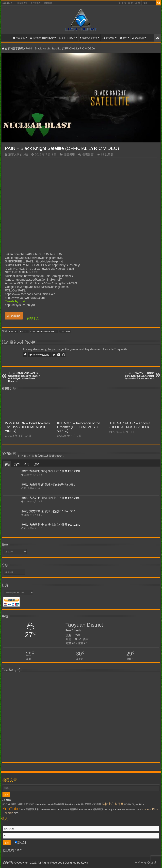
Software (65, 809)
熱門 (17, 464)
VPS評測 (96, 804)
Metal (14, 331)
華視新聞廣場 (32, 809)
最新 (7, 464)
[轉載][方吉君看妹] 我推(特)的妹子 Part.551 (48, 485)
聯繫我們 (48, 3)
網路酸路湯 (98, 809)
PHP (23, 809)
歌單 (123, 38)
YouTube (66, 331)
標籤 (36, 464)
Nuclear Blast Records (44, 331)
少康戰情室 (22, 804)
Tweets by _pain (16, 301)
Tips (90, 809)
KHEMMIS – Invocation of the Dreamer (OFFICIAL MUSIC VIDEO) (79, 427)
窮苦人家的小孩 (18, 155)
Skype (135, 804)
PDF (5, 804)
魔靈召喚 (74, 809)
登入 (37, 456)
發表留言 (88, 155)
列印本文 (33, 319)
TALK (141, 804)
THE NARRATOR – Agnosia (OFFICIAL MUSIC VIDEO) (130, 425)
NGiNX (128, 804)
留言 (27, 464)
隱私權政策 (22, 3)
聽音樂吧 (18, 49)
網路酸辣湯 (59, 804)
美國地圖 (108, 38)
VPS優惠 (12, 804)
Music (24, 331)
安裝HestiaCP (67, 38)
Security (108, 809)
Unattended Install (44, 804)
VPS (138, 809)
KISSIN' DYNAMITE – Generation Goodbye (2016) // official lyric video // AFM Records (24, 377)
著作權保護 (36, 3)
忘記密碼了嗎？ (12, 850)
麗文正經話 (86, 804)
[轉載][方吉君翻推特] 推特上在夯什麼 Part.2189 (51, 525)
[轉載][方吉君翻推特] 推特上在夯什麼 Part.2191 (51, 471)
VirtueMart (130, 809)
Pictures (83, 809)
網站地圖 (138, 38)
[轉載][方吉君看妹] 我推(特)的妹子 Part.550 (48, 511)
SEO (16, 813)
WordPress (45, 809)
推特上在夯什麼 (113, 804)
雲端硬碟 (19, 38)
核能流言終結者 (89, 38)
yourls (77, 804)
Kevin (85, 863)
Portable (69, 804)
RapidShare (119, 809)
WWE (31, 804)
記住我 (20, 843)
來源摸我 (14, 316)
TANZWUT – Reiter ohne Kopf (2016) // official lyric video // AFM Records (139, 376)
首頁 (7, 37)
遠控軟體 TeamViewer (42, 38)
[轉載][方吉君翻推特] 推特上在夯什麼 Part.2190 (51, 498)
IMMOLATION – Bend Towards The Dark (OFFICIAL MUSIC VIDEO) (27, 427)
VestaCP (55, 809)
